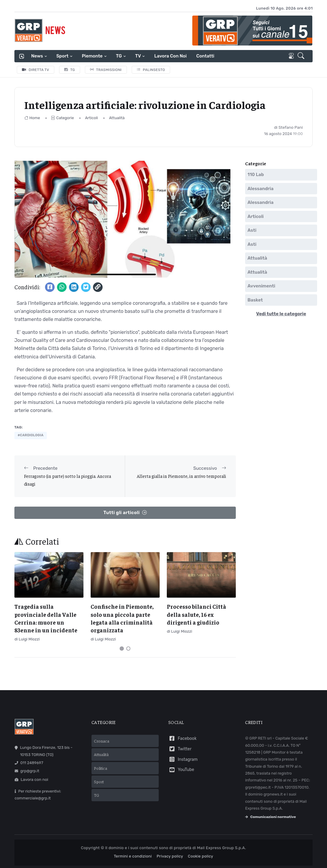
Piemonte (92, 56)
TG (119, 56)
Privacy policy (170, 856)
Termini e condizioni (133, 856)
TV (138, 56)
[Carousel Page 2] (128, 649)
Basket (255, 300)
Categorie (62, 118)
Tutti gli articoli (125, 513)
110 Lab (256, 175)
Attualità (117, 118)
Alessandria (261, 189)
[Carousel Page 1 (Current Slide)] (122, 649)
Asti (252, 230)
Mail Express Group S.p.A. (222, 848)
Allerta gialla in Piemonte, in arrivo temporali (181, 476)
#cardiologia (31, 435)
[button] (302, 56)
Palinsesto (151, 70)
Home (32, 118)
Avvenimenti (261, 286)
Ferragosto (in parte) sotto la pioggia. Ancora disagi (67, 480)
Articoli (91, 118)
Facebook (182, 739)
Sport (62, 56)
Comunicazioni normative (270, 817)
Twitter (180, 749)
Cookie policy (200, 856)
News (37, 56)
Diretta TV (36, 70)
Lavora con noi (170, 56)
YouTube (181, 770)
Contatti (205, 56)
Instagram (183, 759)
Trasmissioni (106, 70)
